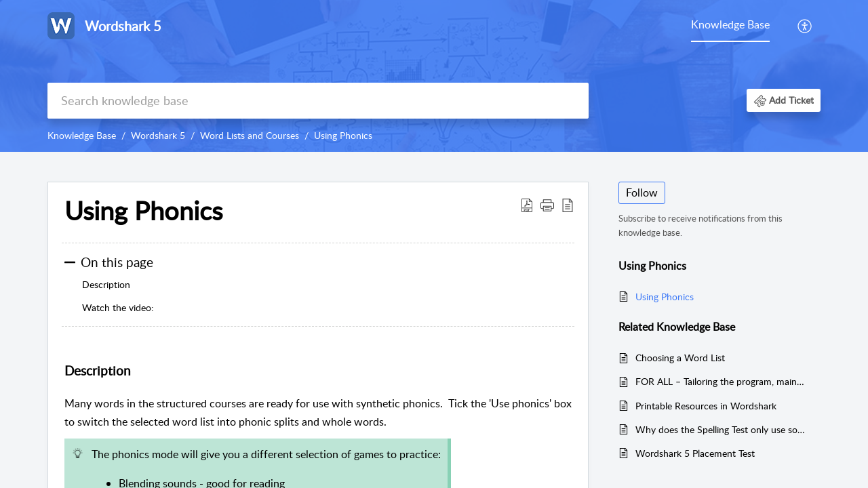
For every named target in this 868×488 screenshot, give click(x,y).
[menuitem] (805, 26)
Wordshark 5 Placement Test (695, 453)
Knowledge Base (730, 24)
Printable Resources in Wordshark (706, 406)
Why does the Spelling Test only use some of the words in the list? (721, 429)
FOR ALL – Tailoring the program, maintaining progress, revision (721, 381)
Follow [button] (642, 192)
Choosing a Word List (680, 358)
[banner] (434, 76)
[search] (318, 101)
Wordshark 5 (158, 135)
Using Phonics (343, 135)
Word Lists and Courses (250, 135)
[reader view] (568, 205)
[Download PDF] (527, 205)
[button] (784, 100)
